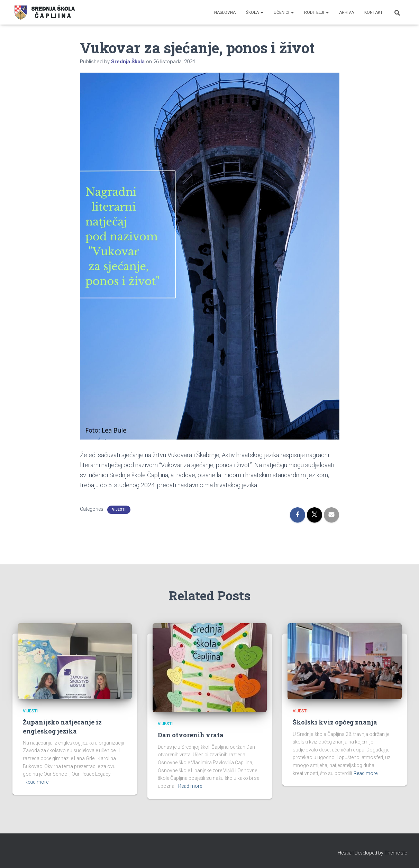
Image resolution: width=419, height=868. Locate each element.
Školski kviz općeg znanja (335, 722)
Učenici (284, 12)
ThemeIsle (396, 853)
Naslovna (225, 12)
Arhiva (347, 12)
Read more (37, 782)
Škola (255, 12)
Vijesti (119, 510)
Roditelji (316, 12)
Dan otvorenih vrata (191, 735)
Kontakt (374, 12)
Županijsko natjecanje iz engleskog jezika (62, 726)
